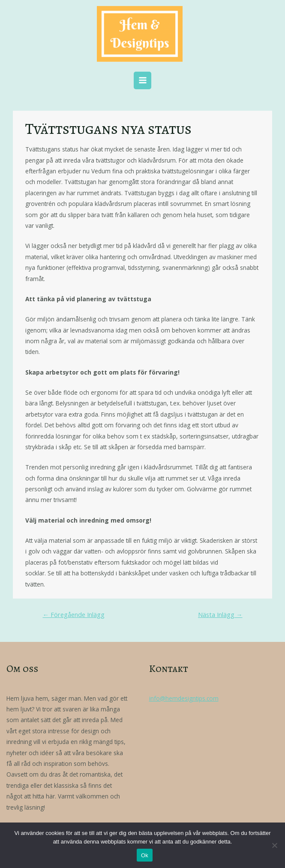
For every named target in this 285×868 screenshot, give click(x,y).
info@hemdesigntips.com (184, 698)
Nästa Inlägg (220, 614)
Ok (145, 855)
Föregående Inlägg (73, 614)
